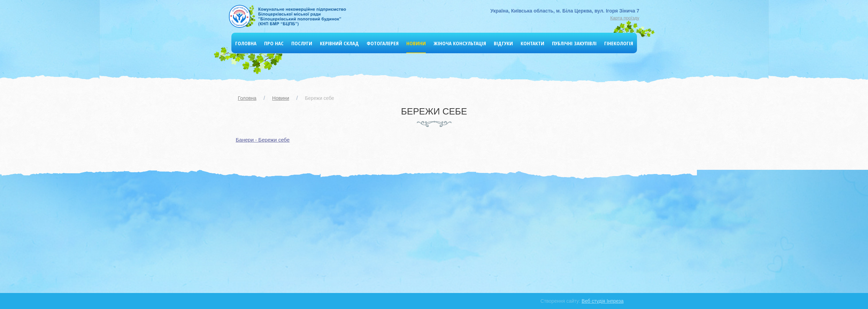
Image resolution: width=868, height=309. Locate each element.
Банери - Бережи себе (263, 140)
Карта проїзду (625, 18)
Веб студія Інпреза (602, 301)
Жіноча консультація (460, 43)
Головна (246, 43)
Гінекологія (619, 43)
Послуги (302, 43)
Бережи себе (320, 98)
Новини (416, 43)
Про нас (274, 43)
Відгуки (503, 43)
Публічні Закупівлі (574, 43)
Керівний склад (339, 43)
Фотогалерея (383, 43)
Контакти (532, 43)
